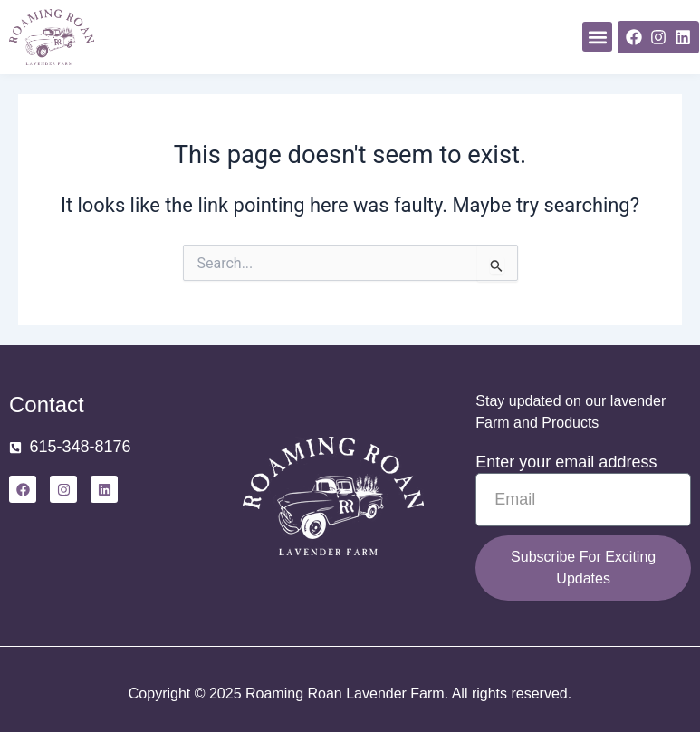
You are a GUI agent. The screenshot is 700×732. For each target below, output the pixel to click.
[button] (597, 37)
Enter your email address (566, 462)
